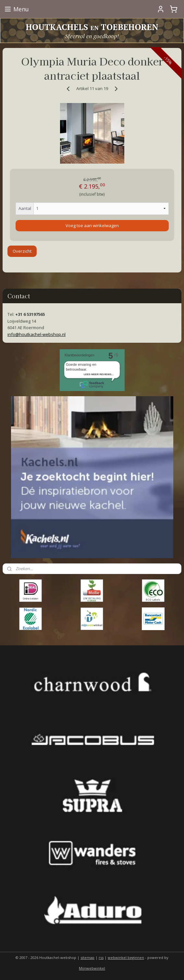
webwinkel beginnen (126, 957)
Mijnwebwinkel (92, 968)
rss (101, 957)
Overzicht (22, 251)
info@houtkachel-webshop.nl (37, 334)
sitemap (87, 957)
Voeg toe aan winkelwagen (92, 225)
